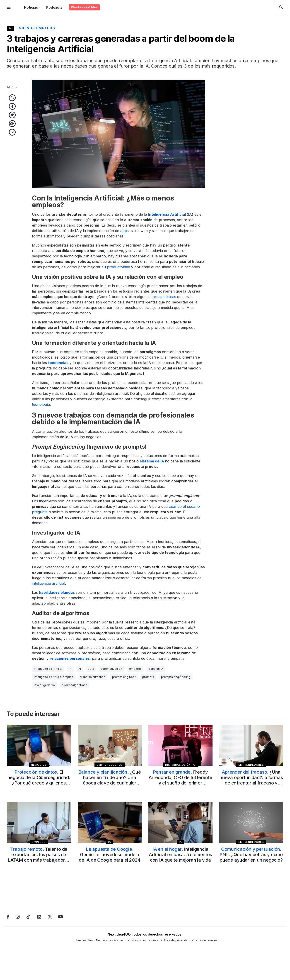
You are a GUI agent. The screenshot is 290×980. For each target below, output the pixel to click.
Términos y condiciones (142, 940)
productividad (118, 267)
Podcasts (54, 7)
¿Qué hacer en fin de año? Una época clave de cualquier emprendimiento (110, 780)
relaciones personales (70, 658)
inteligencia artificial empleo (54, 677)
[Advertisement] (251, 148)
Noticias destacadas (110, 940)
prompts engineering (176, 677)
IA (11, 28)
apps (124, 231)
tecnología (41, 404)
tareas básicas (164, 297)
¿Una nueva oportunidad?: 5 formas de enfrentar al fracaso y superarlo (251, 780)
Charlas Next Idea (84, 7)
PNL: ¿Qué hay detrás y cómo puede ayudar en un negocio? (251, 855)
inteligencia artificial (48, 583)
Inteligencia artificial (48, 669)
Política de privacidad (175, 940)
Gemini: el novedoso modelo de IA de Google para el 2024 (110, 855)
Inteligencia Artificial (167, 214)
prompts (148, 677)
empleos (135, 669)
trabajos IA (156, 669)
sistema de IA (152, 461)
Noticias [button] (31, 7)
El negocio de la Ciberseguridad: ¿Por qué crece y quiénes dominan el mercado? (39, 780)
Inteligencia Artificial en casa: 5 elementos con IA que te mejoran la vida (180, 855)
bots (91, 669)
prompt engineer (124, 677)
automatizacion (111, 669)
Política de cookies (205, 940)
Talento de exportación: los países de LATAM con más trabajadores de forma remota (39, 857)
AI (80, 669)
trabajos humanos (93, 677)
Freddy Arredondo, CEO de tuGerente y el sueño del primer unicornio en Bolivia (180, 780)
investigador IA (45, 685)
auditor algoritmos (75, 685)
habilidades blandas (57, 592)
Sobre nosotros (83, 940)
